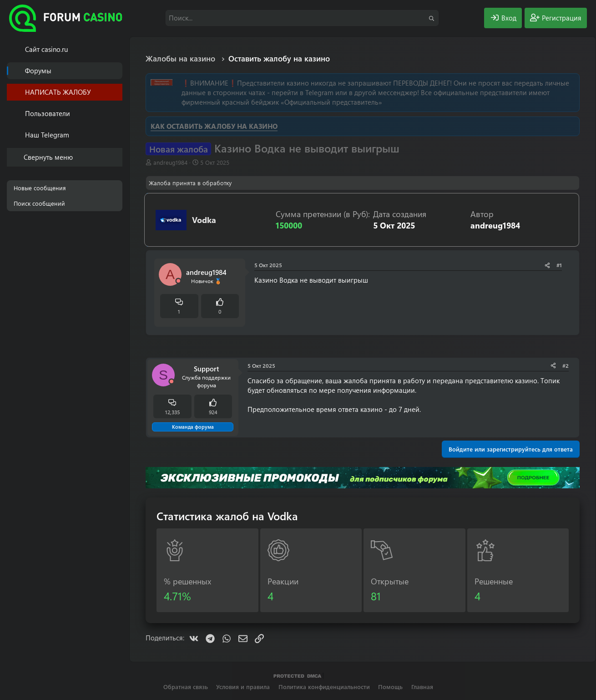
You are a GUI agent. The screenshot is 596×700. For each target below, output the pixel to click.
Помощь (390, 687)
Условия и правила (243, 687)
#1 (559, 265)
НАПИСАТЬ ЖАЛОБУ (58, 92)
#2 (566, 365)
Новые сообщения (40, 188)
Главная (422, 687)
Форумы (38, 71)
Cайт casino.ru (46, 49)
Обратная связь (186, 687)
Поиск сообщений (39, 203)
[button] (117, 114)
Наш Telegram (47, 135)
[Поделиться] (547, 265)
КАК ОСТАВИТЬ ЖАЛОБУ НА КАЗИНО (214, 126)
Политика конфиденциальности (324, 687)
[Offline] (178, 281)
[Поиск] (302, 18)
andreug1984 (170, 162)
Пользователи (48, 113)
